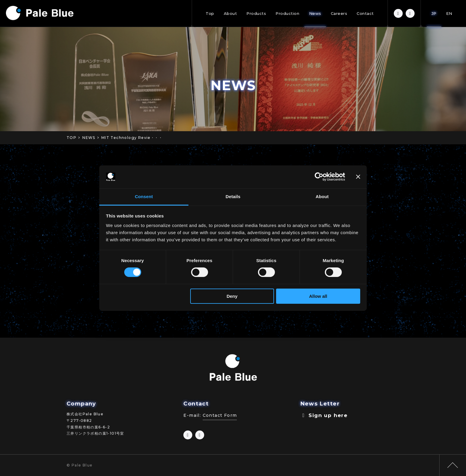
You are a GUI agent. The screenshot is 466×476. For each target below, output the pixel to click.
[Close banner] (358, 177)
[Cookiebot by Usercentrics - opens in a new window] (319, 177)
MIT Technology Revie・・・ (132, 138)
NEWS (89, 138)
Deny (232, 296)
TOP (71, 138)
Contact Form (220, 415)
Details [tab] (233, 196)
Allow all (318, 296)
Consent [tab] (144, 196)
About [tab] (322, 196)
